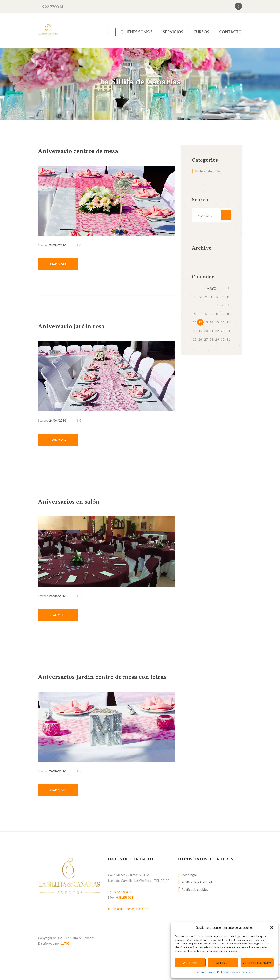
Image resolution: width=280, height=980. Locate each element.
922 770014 (53, 7)
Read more (61, 266)
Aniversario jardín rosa (83, 329)
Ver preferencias (257, 963)
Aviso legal (248, 972)
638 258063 (125, 919)
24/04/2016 (58, 245)
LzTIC (65, 965)
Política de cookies (205, 972)
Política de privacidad (229, 972)
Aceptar (190, 963)
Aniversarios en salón (80, 507)
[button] (272, 927)
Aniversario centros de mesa (93, 150)
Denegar (223, 963)
